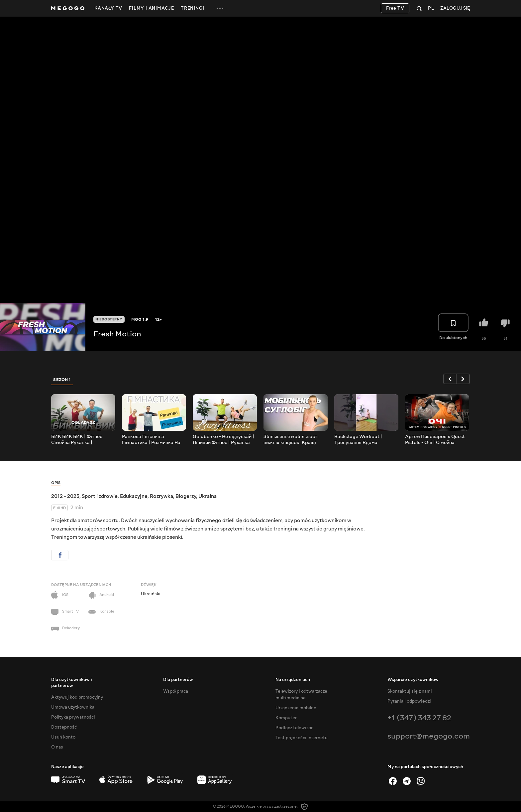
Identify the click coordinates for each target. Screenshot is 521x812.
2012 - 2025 (65, 496)
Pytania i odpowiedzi (409, 701)
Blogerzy (186, 496)
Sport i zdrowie (100, 496)
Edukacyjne (134, 496)
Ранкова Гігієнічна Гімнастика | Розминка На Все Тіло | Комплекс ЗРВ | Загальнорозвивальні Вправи (152, 440)
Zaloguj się (455, 8)
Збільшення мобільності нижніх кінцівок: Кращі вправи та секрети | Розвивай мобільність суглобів (291, 440)
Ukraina (208, 496)
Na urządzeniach (293, 680)
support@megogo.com (429, 736)
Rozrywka (161, 496)
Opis (56, 483)
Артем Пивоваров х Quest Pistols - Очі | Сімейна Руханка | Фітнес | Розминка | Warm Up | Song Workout (437, 440)
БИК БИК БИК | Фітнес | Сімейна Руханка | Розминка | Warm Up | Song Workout (83, 440)
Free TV (395, 8)
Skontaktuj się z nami (410, 691)
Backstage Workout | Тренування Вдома (358, 440)
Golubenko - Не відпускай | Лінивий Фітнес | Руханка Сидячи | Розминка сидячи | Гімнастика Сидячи (224, 440)
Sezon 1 (62, 380)
